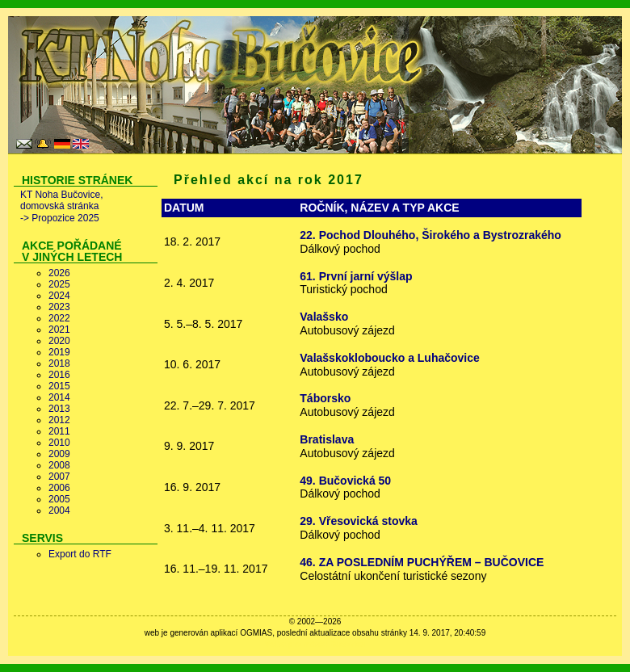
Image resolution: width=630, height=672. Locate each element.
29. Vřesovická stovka (359, 521)
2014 (59, 397)
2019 (59, 352)
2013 (59, 409)
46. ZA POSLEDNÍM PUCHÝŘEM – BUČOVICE (422, 562)
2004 (59, 510)
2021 (59, 330)
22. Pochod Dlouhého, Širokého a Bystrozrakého (430, 235)
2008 (59, 465)
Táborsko (325, 398)
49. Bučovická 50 (345, 481)
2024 (59, 296)
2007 (59, 477)
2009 (59, 454)
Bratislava (327, 439)
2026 (59, 273)
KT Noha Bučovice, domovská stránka (62, 200)
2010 (59, 443)
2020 (59, 341)
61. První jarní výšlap (356, 276)
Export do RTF (80, 554)
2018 (59, 363)
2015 (59, 386)
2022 (59, 318)
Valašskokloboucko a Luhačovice (390, 358)
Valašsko (324, 317)
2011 (59, 431)
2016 (59, 375)
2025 (59, 284)
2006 (59, 488)
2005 (59, 499)
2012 (59, 420)
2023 (59, 307)
